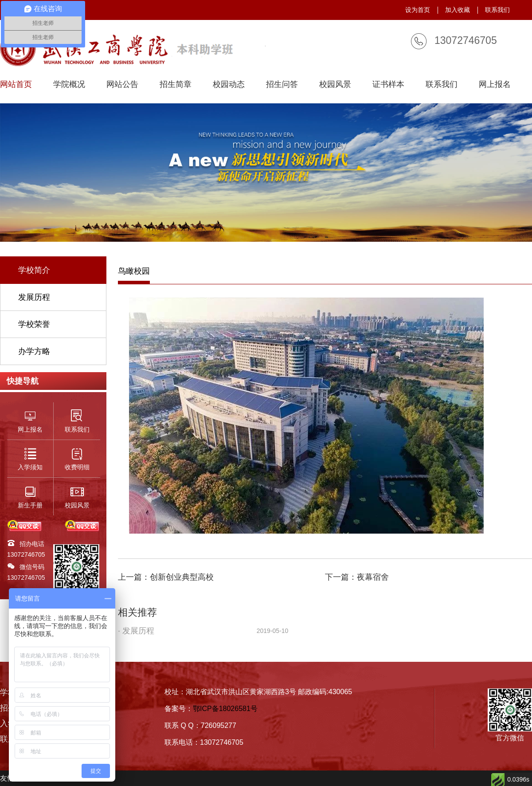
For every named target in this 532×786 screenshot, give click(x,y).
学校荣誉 (34, 324)
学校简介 (34, 270)
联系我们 (497, 10)
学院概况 (69, 84)
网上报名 (495, 84)
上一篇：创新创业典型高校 (166, 577)
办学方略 (34, 351)
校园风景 (335, 84)
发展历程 (34, 297)
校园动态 (229, 84)
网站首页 (16, 84)
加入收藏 (458, 10)
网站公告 (122, 84)
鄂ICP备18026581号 (225, 709)
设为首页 (418, 10)
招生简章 (176, 84)
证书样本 (388, 84)
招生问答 (282, 84)
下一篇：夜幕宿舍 (357, 577)
